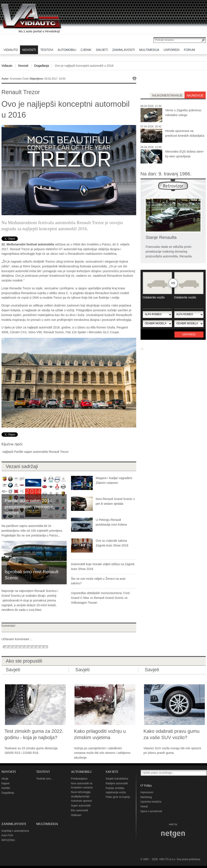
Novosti (23, 66)
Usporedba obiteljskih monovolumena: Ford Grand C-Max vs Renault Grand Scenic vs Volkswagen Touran (100, 598)
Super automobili (81, 806)
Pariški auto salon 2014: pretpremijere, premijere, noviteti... (30, 507)
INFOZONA (8, 840)
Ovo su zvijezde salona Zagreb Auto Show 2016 (112, 543)
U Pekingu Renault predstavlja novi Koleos (111, 522)
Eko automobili (80, 810)
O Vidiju (146, 785)
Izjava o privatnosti (151, 811)
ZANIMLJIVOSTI (14, 824)
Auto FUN (7, 835)
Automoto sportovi (82, 801)
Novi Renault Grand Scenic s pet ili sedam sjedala (115, 501)
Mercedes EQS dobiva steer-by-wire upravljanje (185, 154)
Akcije (5, 779)
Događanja (42, 66)
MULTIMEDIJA (47, 824)
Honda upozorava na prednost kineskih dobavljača (185, 133)
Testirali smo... (45, 779)
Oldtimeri (76, 815)
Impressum (147, 792)
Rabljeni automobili (117, 783)
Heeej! (144, 806)
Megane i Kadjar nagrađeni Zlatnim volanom (114, 480)
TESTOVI (43, 772)
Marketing (146, 797)
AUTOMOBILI (81, 772)
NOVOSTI (9, 772)
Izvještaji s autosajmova (15, 831)
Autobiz (6, 788)
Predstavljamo (79, 779)
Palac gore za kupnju (118, 797)
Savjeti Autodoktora (117, 779)
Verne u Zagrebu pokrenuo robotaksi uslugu (183, 113)
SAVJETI (112, 772)
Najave (6, 783)
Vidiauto (7, 66)
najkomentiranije (167, 95)
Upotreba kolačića (151, 802)
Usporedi (189, 335)
